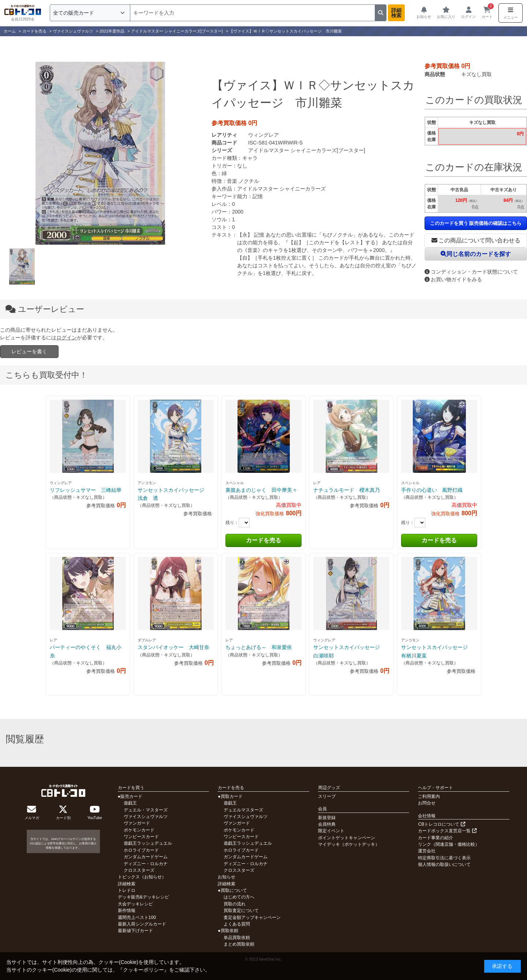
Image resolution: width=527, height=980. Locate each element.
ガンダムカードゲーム (146, 857)
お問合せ (427, 803)
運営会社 (427, 851)
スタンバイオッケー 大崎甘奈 (173, 647)
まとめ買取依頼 (239, 944)
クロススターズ (139, 870)
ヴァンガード (137, 823)
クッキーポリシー (143, 970)
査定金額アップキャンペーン (252, 917)
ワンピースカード (141, 837)
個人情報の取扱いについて (444, 864)
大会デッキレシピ (135, 904)
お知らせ (227, 877)
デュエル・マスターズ (146, 810)
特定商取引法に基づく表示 (444, 858)
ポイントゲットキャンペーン (347, 838)
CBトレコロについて (441, 824)
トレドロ (127, 890)
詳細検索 (396, 13)
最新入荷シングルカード (142, 924)
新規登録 (327, 818)
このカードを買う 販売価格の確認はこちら (476, 223)
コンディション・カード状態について (471, 272)
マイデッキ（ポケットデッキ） (349, 844)
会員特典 (327, 824)
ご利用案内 (429, 796)
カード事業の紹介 (436, 838)
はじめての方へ (239, 897)
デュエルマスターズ (243, 810)
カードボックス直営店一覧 (447, 831)
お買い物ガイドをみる (453, 279)
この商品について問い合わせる (476, 240)
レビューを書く (29, 351)
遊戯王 (130, 803)
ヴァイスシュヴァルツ (146, 817)
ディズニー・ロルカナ (146, 864)
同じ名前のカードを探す (476, 254)
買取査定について (241, 911)
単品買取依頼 (237, 938)
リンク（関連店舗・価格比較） (449, 844)
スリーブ (327, 796)
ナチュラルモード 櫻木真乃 (347, 490)
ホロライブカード (141, 850)
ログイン (67, 338)
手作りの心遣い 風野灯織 (432, 490)
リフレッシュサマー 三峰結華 (86, 490)
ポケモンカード (139, 830)
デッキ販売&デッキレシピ (143, 897)
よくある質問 (237, 924)
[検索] (253, 13)
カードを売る (263, 540)
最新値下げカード (135, 931)
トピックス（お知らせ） (142, 877)
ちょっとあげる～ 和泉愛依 (259, 647)
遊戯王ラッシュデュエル (148, 843)
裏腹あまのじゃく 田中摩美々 (261, 490)
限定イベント (331, 831)
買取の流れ (235, 904)
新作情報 (127, 911)
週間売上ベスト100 (137, 917)
